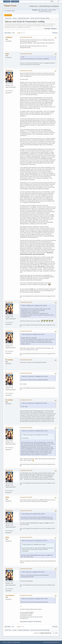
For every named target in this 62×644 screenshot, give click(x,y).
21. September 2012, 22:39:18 (26, 373)
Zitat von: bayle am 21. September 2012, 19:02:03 (33, 334)
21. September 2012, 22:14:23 (26, 71)
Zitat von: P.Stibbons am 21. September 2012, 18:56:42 (34, 306)
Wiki (39, 10)
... (23, 33)
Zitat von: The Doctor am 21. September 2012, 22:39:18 (35, 403)
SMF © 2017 (10, 642)
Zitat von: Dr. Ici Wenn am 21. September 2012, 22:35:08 (35, 376)
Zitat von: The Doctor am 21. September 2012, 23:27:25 (35, 541)
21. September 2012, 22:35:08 (26, 360)
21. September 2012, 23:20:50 (26, 497)
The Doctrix (9, 71)
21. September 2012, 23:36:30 (26, 569)
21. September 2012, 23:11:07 (26, 400)
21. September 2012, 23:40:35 (26, 595)
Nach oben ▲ (56, 642)
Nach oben (7, 627)
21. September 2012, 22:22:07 (26, 302)
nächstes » (54, 29)
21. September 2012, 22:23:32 (26, 331)
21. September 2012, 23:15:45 (26, 470)
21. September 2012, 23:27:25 (26, 511)
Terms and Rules (49, 642)
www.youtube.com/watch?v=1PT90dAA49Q (31, 621)
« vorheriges (47, 29)
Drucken (55, 33)
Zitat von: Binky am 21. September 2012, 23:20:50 (33, 514)
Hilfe (44, 642)
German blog (44, 10)
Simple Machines (17, 642)
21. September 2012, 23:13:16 (26, 428)
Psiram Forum (10, 6)
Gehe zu (36, 633)
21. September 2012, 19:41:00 (26, 37)
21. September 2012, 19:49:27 (26, 54)
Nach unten (8, 33)
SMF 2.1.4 (5, 642)
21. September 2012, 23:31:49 (26, 537)
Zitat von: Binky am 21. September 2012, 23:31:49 (33, 572)
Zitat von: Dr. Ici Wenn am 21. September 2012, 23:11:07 (35, 431)
